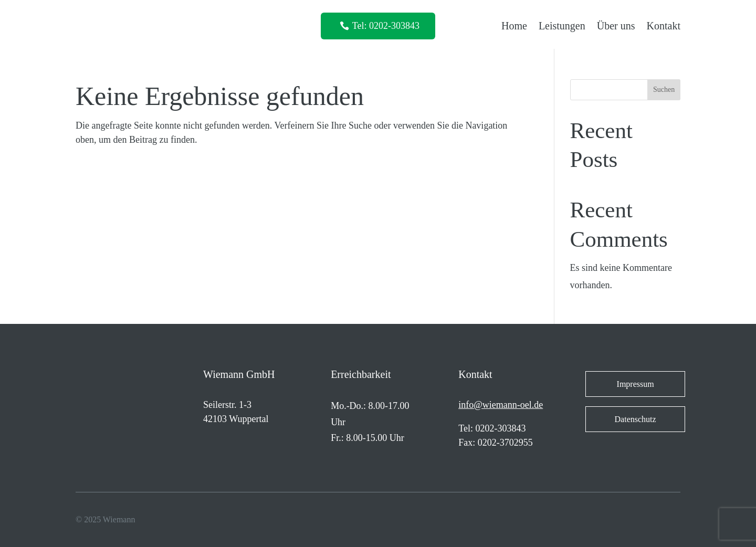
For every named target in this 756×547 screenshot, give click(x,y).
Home (514, 26)
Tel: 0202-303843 (386, 26)
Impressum (636, 384)
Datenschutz (636, 419)
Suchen (664, 90)
